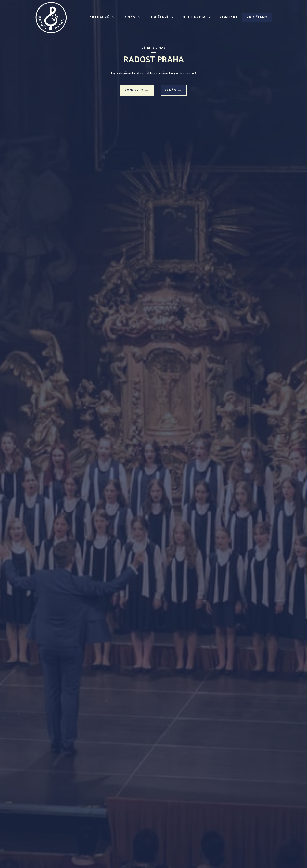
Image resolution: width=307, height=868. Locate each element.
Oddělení (164, 18)
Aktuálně (104, 18)
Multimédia (199, 18)
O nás (134, 18)
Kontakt (229, 17)
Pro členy (257, 17)
